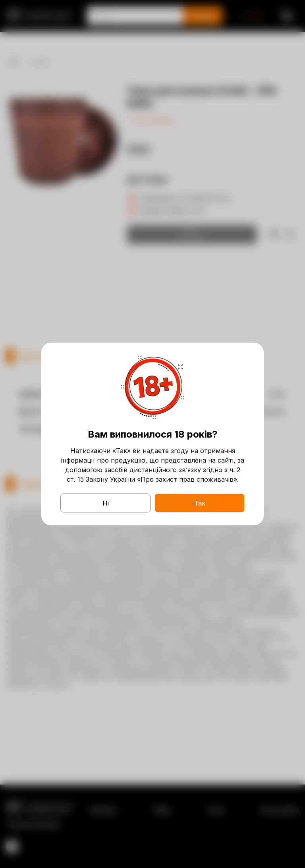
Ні (106, 503)
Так (200, 503)
